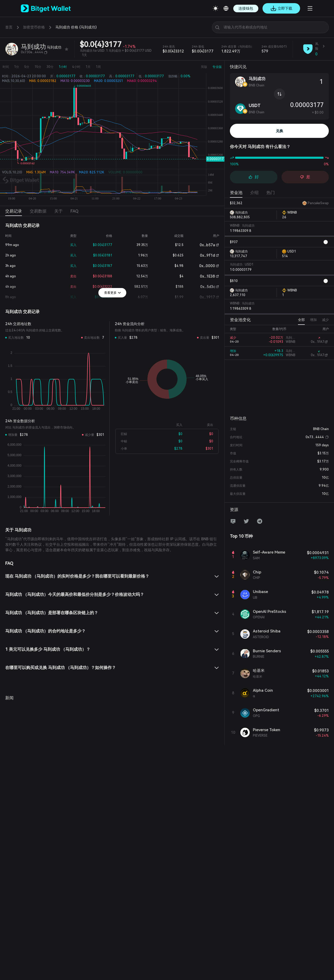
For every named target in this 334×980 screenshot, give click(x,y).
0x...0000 (207, 266)
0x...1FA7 (318, 342)
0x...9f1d (207, 255)
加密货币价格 (34, 27)
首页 (9, 27)
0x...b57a (207, 245)
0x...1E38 (207, 276)
